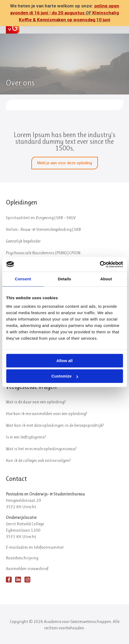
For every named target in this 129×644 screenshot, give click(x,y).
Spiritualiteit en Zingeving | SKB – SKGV (41, 218)
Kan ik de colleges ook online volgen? (38, 460)
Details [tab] (65, 279)
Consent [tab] (23, 279)
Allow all (64, 361)
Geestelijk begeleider (23, 241)
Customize (65, 376)
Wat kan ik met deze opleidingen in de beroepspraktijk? (55, 425)
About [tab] (106, 279)
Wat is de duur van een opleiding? (36, 402)
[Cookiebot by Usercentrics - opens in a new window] (100, 264)
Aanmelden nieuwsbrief (27, 569)
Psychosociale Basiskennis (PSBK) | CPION (43, 253)
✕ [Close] (123, 13)
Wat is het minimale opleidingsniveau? (41, 449)
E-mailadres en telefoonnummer (35, 547)
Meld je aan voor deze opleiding (65, 163)
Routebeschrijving (22, 558)
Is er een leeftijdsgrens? (26, 437)
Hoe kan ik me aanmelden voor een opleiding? (47, 414)
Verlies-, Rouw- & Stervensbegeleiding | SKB (43, 229)
